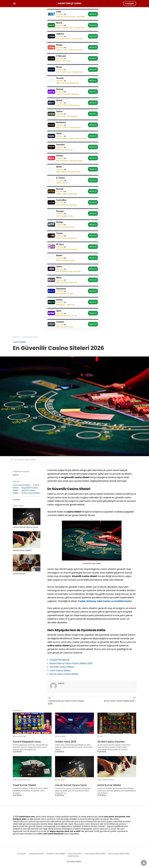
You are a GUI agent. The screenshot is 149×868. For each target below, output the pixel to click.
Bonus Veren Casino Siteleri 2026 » (120, 701)
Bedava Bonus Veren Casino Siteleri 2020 (71, 663)
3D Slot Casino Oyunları (111, 742)
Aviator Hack (60, 736)
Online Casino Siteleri (31, 337)
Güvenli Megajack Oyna (27, 742)
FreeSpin (130, 3)
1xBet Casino (104, 601)
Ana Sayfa (16, 337)
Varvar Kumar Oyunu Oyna (25, 527)
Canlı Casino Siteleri (60, 670)
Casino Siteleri (19, 342)
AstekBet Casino (123, 601)
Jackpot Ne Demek (59, 660)
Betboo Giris (60, 780)
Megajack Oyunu (19, 736)
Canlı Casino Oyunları (22, 780)
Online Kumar (19, 574)
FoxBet (82, 601)
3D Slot (100, 736)
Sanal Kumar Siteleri (22, 550)
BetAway (91, 601)
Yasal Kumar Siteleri (25, 785)
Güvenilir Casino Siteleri (62, 667)
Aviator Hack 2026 (66, 742)
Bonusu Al (93, 14)
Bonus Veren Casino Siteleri (64, 674)
